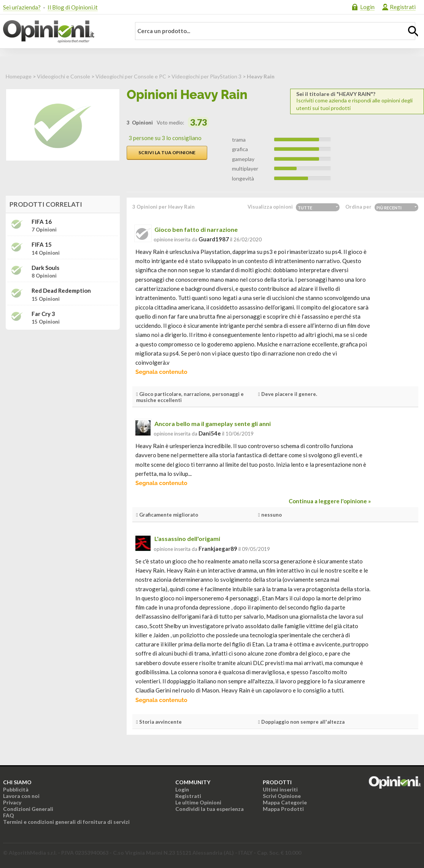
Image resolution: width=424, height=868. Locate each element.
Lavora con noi (21, 796)
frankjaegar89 (218, 549)
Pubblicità (16, 789)
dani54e (210, 433)
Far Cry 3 (43, 314)
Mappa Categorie (285, 802)
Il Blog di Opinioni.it (73, 7)
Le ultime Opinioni (198, 802)
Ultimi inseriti (280, 789)
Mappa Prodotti (283, 809)
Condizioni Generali (28, 809)
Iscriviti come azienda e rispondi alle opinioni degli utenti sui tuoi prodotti (357, 101)
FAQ (9, 815)
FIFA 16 (42, 222)
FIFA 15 (42, 245)
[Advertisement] (63, 383)
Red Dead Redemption (61, 291)
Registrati (403, 7)
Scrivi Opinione (282, 796)
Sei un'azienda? (22, 7)
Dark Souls (45, 268)
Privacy (12, 802)
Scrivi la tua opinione (167, 152)
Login (367, 7)
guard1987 (214, 239)
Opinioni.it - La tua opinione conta (62, 32)
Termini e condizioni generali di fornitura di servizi (66, 822)
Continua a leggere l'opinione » (330, 501)
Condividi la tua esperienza (210, 809)
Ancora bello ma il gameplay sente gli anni (213, 424)
